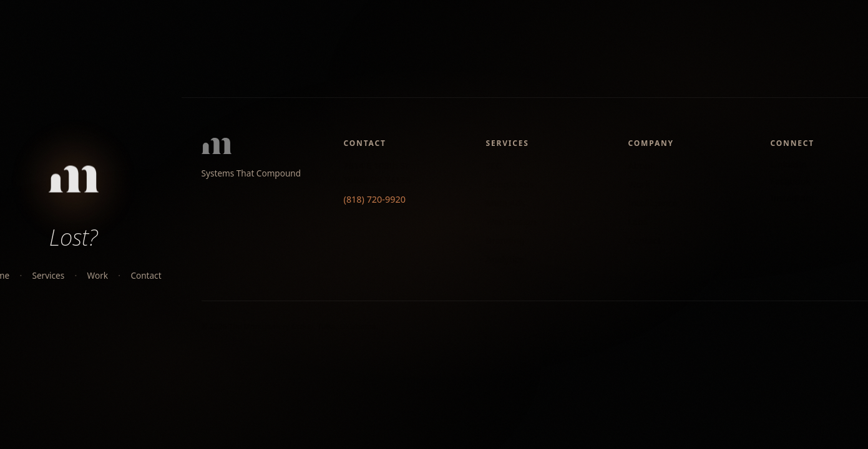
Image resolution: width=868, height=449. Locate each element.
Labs (638, 222)
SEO (495, 166)
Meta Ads (506, 203)
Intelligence (653, 203)
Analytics (505, 259)
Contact (146, 276)
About (641, 166)
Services (48, 276)
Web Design (511, 222)
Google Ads (510, 184)
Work (98, 276)
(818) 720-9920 (375, 199)
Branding (505, 240)
